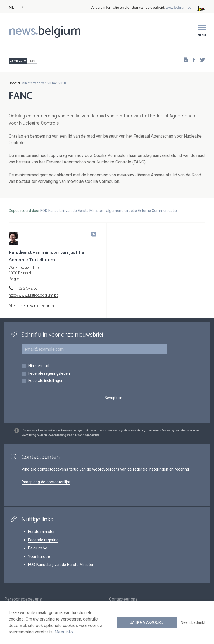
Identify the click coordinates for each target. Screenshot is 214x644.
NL (11, 7)
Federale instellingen (46, 381)
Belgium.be (38, 548)
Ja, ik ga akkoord (147, 622)
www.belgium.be (179, 7)
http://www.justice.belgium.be (33, 295)
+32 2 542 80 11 (29, 288)
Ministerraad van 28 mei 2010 (44, 83)
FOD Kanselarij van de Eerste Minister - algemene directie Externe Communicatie (109, 211)
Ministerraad (39, 366)
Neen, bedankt (193, 622)
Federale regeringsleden (49, 374)
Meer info (64, 632)
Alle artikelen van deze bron (31, 306)
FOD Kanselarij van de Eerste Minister (61, 565)
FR (21, 7)
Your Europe (39, 556)
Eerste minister (41, 532)
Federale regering (43, 540)
